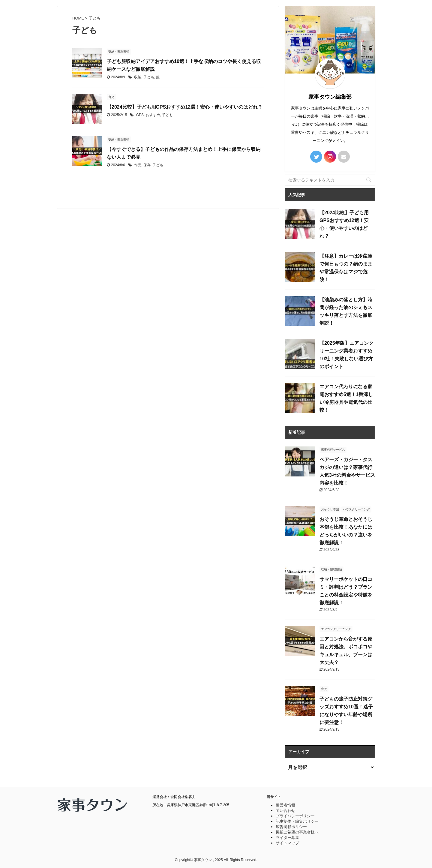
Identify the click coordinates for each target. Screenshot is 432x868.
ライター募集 (287, 838)
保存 (147, 165)
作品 (138, 165)
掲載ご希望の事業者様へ (297, 832)
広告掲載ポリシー (291, 827)
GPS (140, 115)
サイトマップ (287, 843)
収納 (138, 77)
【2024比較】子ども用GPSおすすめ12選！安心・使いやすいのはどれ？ (185, 107)
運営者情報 (285, 805)
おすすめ (153, 115)
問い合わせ (285, 811)
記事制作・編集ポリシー (297, 821)
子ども (149, 77)
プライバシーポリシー (295, 816)
